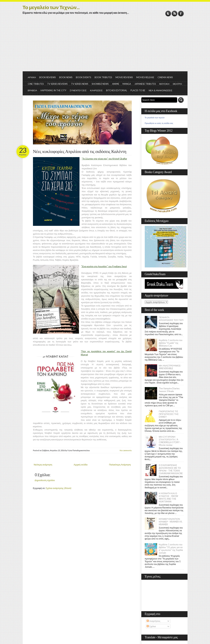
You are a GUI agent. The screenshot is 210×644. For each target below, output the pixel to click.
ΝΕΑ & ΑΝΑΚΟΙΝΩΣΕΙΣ (161, 90)
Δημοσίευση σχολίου (45, 480)
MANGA (127, 84)
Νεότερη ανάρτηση (43, 465)
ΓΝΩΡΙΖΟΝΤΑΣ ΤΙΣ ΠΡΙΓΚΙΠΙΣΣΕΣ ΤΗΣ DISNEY (169, 414)
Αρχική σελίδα (81, 465)
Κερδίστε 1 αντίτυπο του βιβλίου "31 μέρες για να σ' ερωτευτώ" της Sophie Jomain (171, 549)
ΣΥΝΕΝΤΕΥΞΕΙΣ (78, 90)
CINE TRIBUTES (36, 84)
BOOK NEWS (66, 77)
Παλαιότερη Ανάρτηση (120, 465)
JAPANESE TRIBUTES (145, 84)
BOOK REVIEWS (48, 77)
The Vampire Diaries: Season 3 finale (169, 390)
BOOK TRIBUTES (103, 77)
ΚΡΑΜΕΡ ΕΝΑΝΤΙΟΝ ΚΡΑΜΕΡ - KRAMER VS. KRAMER (171, 522)
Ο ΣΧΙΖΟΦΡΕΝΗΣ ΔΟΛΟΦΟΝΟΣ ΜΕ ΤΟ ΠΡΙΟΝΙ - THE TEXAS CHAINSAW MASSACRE (171, 469)
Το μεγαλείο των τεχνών (155, 118)
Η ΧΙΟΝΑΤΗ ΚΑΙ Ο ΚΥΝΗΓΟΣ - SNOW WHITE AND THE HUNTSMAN (168, 497)
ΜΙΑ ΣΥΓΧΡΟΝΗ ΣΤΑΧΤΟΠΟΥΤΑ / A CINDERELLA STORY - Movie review (170, 441)
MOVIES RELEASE (145, 77)
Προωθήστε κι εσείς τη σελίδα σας (159, 123)
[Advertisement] (105, 46)
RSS (175, 13)
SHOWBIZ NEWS (100, 84)
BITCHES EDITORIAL (117, 90)
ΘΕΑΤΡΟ (177, 84)
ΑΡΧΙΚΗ (32, 77)
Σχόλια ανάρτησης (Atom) (59, 488)
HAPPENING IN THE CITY (53, 90)
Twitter (168, 13)
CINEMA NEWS (165, 77)
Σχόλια (151, 626)
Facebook (181, 13)
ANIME (116, 84)
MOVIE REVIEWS (124, 77)
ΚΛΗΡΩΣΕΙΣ (96, 90)
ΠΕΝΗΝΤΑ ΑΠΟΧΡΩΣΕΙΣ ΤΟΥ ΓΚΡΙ (171, 319)
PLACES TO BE (138, 90)
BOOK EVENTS (84, 77)
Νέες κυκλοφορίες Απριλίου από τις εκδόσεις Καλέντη (80, 152)
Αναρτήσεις (154, 621)
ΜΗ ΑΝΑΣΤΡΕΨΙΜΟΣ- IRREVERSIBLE (170, 367)
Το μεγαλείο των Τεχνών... (51, 7)
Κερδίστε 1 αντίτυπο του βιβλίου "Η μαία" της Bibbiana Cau (171, 343)
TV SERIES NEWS (80, 84)
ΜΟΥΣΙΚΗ (164, 84)
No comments (126, 450)
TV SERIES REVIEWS (57, 84)
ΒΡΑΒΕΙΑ (33, 90)
